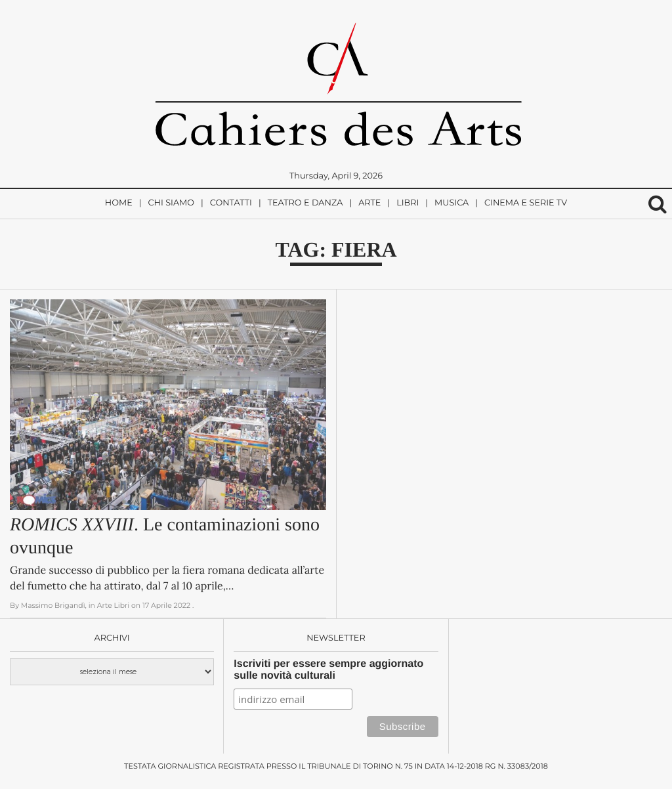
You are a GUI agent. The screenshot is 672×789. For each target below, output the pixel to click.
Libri (408, 203)
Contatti (231, 203)
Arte (369, 203)
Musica (451, 203)
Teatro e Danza (305, 203)
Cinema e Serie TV (526, 203)
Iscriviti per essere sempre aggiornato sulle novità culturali (328, 670)
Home (119, 203)
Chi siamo (171, 203)
